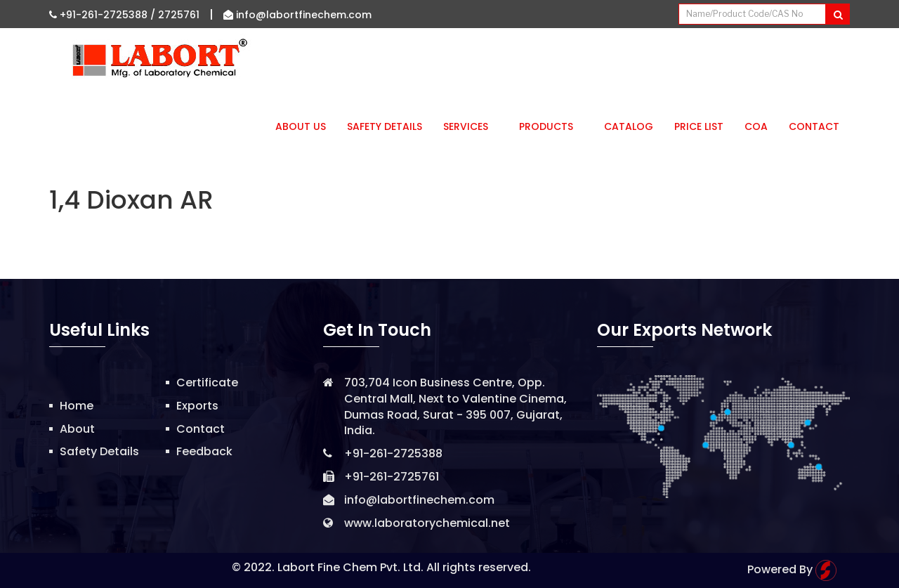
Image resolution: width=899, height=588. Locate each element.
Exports (197, 406)
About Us (301, 126)
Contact (814, 126)
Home (77, 406)
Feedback (204, 451)
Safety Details (385, 126)
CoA (756, 126)
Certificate (207, 383)
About (77, 429)
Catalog (629, 126)
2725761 (179, 15)
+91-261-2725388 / (104, 15)
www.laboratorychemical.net (427, 523)
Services (471, 126)
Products (551, 126)
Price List (699, 126)
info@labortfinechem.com (297, 15)
